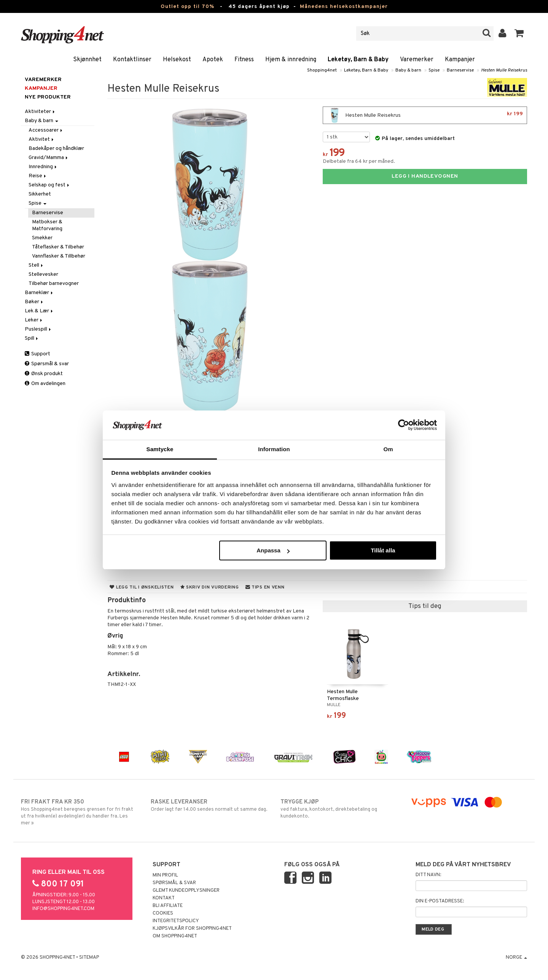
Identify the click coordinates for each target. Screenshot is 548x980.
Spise (434, 70)
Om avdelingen (45, 384)
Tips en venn (265, 587)
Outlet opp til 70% (187, 7)
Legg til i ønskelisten (142, 587)
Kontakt (164, 898)
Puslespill (38, 329)
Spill (32, 338)
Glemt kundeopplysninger (186, 891)
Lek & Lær (39, 311)
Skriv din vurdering (210, 587)
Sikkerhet (40, 194)
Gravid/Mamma (49, 158)
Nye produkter (48, 97)
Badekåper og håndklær (56, 149)
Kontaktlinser (132, 60)
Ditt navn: (428, 875)
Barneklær (39, 293)
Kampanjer (460, 60)
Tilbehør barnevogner (54, 284)
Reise (38, 176)
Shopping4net (322, 70)
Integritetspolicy (176, 921)
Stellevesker (43, 274)
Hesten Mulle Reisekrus (504, 70)
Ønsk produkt (44, 374)
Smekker (42, 238)
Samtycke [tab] (160, 449)
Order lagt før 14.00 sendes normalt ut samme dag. (209, 805)
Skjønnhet (87, 60)
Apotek (213, 60)
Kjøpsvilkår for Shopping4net (192, 929)
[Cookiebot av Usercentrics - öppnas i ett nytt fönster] (404, 425)
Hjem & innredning (291, 60)
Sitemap (89, 958)
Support (37, 354)
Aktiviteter (40, 112)
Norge (516, 958)
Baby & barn (408, 70)
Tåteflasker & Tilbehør (58, 247)
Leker (34, 320)
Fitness (244, 60)
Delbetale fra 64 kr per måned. (359, 161)
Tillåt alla (383, 550)
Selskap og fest (49, 185)
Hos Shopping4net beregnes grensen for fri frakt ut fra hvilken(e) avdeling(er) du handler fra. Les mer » (79, 812)
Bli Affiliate (168, 906)
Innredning (43, 167)
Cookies (163, 913)
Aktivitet (42, 139)
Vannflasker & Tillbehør (59, 256)
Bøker (34, 302)
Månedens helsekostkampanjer (344, 7)
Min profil (165, 875)
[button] (519, 33)
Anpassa (273, 550)
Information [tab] (274, 449)
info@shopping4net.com (63, 909)
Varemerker (417, 60)
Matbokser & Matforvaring (47, 225)
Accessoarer (46, 130)
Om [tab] (388, 449)
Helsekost (177, 60)
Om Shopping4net (175, 936)
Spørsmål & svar (47, 364)
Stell (36, 265)
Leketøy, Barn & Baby (358, 60)
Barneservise (460, 70)
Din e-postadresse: (440, 901)
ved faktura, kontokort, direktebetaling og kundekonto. (339, 809)
